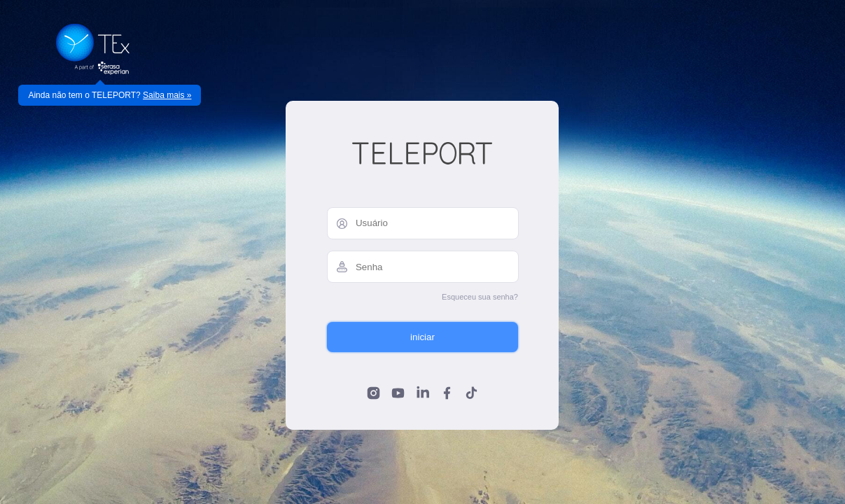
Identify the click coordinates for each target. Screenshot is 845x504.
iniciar (422, 337)
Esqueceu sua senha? (480, 297)
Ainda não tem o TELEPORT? (110, 95)
